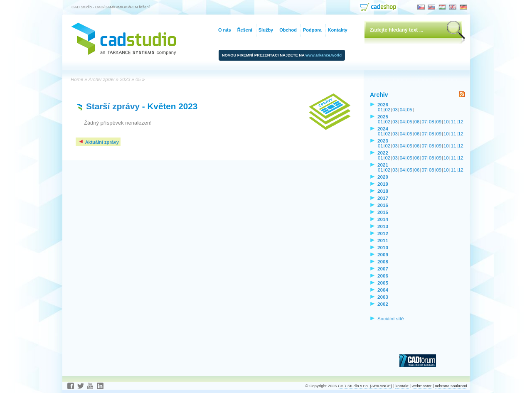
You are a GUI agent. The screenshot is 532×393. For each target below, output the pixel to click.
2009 (383, 254)
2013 (383, 226)
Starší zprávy (113, 106)
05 (410, 110)
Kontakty (338, 30)
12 (461, 122)
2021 (383, 165)
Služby (266, 30)
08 (432, 122)
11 (454, 122)
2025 (383, 117)
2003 (383, 297)
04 (403, 110)
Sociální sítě (391, 318)
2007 (383, 269)
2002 (383, 304)
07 (424, 122)
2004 (383, 290)
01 (381, 110)
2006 (383, 276)
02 (388, 110)
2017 (383, 198)
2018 (383, 191)
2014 (383, 219)
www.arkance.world (324, 55)
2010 (383, 247)
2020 (383, 177)
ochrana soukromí (451, 386)
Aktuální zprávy (99, 142)
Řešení (245, 30)
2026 (383, 104)
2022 (383, 153)
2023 (383, 141)
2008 (383, 262)
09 (439, 122)
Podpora (312, 30)
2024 (383, 129)
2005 (383, 283)
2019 (383, 184)
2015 (383, 212)
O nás (225, 30)
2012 (383, 233)
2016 (383, 205)
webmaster (422, 386)
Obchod (288, 30)
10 (446, 122)
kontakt (402, 386)
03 (395, 110)
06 (417, 122)
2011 (383, 240)
